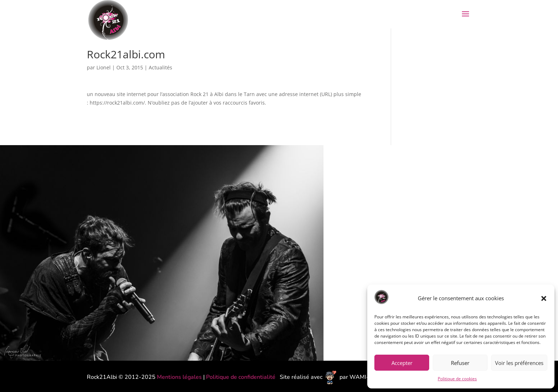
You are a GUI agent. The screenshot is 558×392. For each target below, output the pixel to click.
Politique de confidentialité (241, 377)
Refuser (460, 363)
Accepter (402, 363)
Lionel (104, 67)
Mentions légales (179, 377)
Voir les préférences (519, 363)
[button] (544, 298)
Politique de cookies (457, 379)
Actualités (160, 67)
